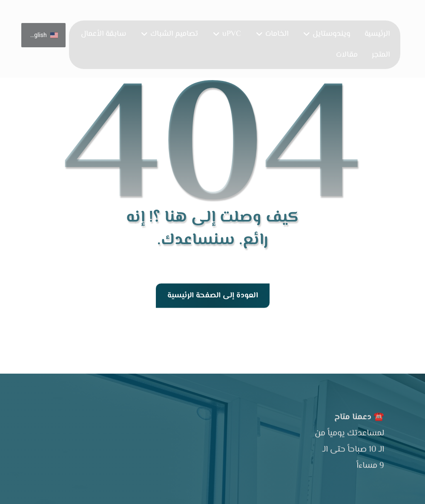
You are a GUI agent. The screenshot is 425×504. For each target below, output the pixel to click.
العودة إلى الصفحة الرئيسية (212, 296)
